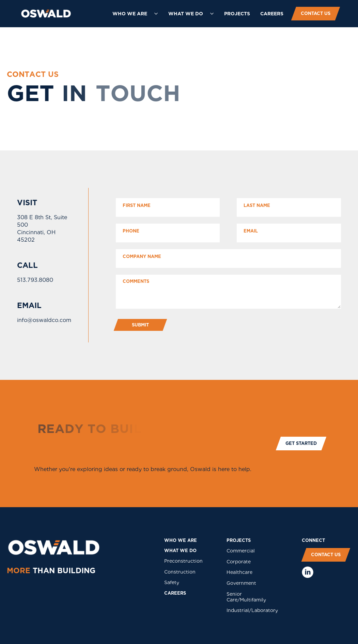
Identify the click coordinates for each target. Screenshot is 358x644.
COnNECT (313, 540)
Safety (172, 582)
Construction (180, 572)
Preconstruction (183, 561)
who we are (181, 540)
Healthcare (239, 572)
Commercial (241, 551)
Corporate (239, 562)
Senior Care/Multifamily (246, 597)
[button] (135, 14)
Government (241, 583)
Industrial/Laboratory (252, 610)
